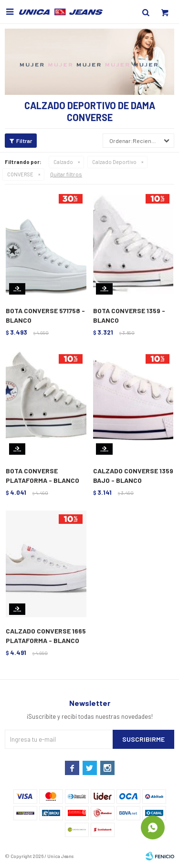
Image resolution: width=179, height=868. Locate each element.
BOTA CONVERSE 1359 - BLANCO (129, 315)
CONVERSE (20, 174)
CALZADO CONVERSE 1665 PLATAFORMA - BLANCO (46, 636)
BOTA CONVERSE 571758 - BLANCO (45, 315)
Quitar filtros (66, 174)
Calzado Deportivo (114, 162)
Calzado (63, 162)
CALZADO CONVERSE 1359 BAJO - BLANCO (133, 475)
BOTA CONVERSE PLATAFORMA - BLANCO (42, 475)
